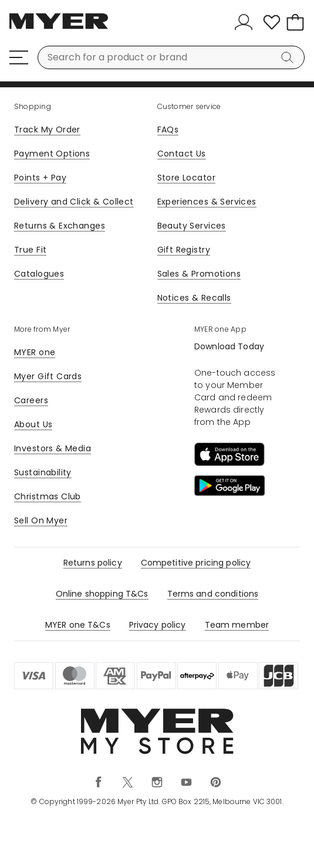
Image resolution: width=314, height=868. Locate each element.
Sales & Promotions (199, 274)
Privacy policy (158, 625)
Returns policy (93, 563)
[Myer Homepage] (59, 28)
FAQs (168, 130)
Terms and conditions (213, 594)
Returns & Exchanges (60, 226)
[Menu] (19, 57)
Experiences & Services (207, 202)
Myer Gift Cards (48, 376)
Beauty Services (192, 226)
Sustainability (43, 472)
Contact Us (182, 154)
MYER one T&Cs (78, 625)
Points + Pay (40, 178)
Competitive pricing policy (196, 563)
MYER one (35, 352)
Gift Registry (184, 250)
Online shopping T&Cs (102, 594)
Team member (237, 625)
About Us (33, 424)
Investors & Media (53, 448)
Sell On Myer (41, 520)
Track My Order (47, 130)
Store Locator (186, 178)
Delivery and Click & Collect (74, 202)
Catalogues (39, 274)
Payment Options (52, 154)
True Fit (30, 250)
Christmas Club (48, 496)
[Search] (289, 57)
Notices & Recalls (194, 298)
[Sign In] (246, 22)
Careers (31, 400)
